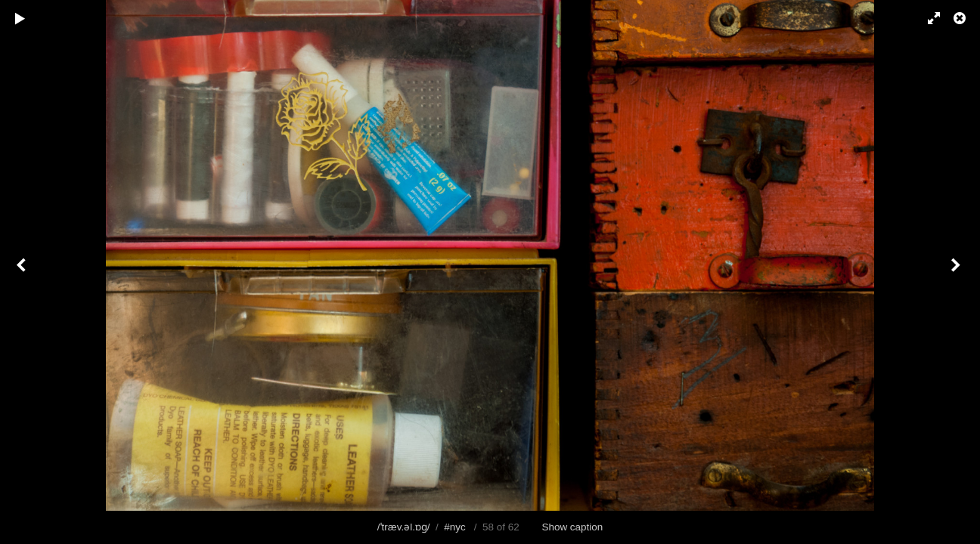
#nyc (454, 527)
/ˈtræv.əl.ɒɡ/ (404, 527)
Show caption (573, 527)
